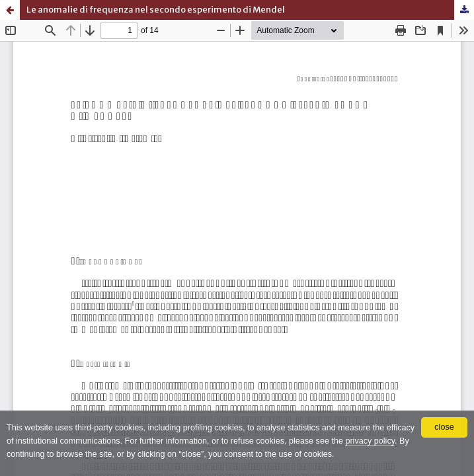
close (444, 427)
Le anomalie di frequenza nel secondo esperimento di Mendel (156, 10)
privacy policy (370, 441)
